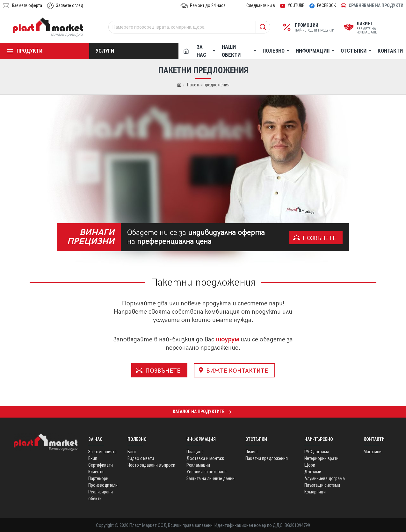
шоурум (227, 339)
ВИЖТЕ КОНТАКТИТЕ (237, 371)
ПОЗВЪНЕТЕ (319, 238)
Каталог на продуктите (199, 412)
